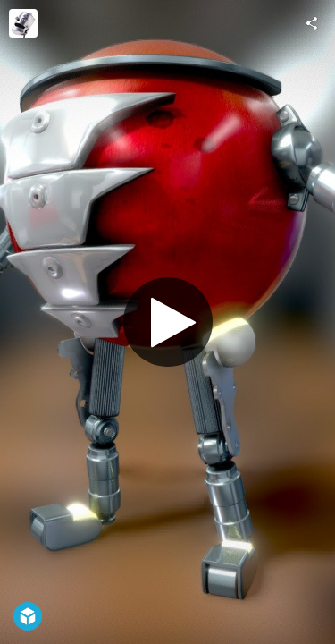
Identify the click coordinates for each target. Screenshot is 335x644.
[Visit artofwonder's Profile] (23, 23)
